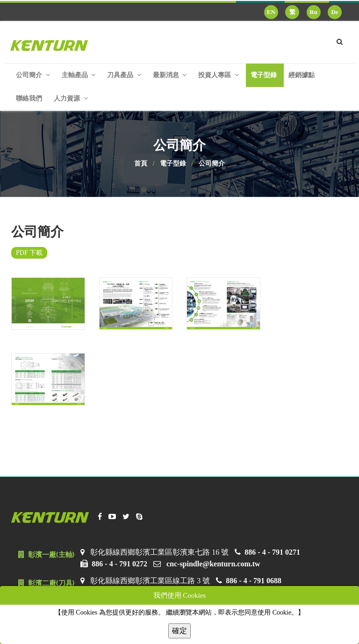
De (334, 12)
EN (271, 12)
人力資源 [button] (71, 98)
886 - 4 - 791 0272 (119, 564)
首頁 (141, 163)
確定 (179, 631)
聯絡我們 (29, 98)
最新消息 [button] (170, 75)
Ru (313, 12)
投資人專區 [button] (219, 75)
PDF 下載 (29, 253)
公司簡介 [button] (33, 75)
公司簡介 (212, 163)
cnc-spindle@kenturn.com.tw (213, 564)
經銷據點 (302, 75)
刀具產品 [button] (124, 75)
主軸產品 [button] (79, 75)
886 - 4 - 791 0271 (272, 552)
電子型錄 (264, 75)
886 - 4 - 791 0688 (254, 581)
